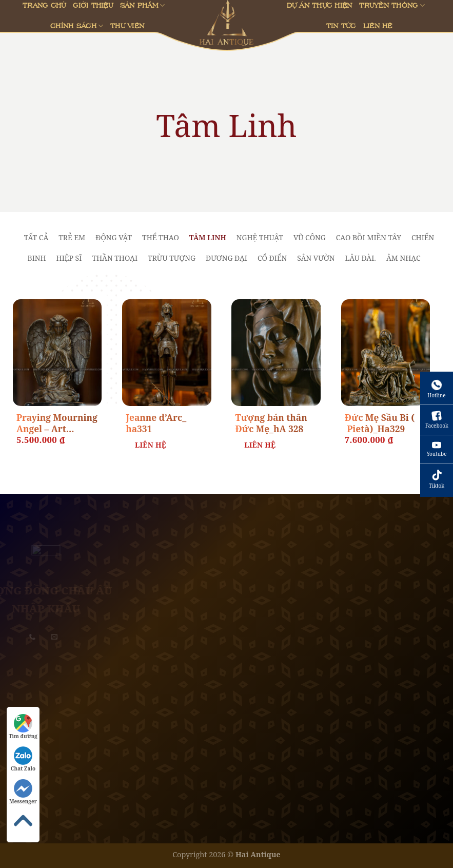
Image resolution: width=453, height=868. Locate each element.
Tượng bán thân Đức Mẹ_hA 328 (271, 423)
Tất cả (36, 237)
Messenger (23, 792)
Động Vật (114, 237)
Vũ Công (310, 237)
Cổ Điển (272, 258)
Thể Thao (161, 237)
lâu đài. (360, 258)
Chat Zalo (23, 759)
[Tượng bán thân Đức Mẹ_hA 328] (276, 353)
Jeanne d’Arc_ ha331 (156, 423)
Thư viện (127, 26)
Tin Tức (341, 26)
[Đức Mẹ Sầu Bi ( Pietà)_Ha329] (386, 353)
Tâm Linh (208, 237)
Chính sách (77, 26)
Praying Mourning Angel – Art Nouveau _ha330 (57, 424)
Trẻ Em (72, 237)
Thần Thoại (115, 258)
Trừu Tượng (172, 258)
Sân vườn (316, 258)
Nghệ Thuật (260, 237)
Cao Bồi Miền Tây (369, 237)
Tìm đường (23, 727)
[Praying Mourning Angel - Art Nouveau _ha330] (57, 353)
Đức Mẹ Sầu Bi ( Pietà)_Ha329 (380, 423)
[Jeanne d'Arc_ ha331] (167, 353)
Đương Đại (226, 258)
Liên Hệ (378, 26)
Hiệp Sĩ (69, 258)
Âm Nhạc (403, 258)
